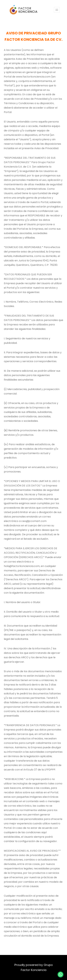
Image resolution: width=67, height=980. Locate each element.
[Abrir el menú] (57, 10)
